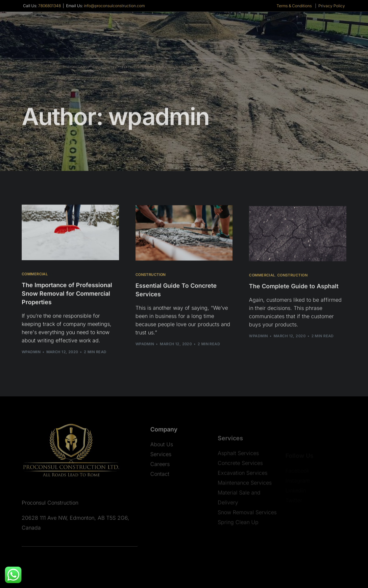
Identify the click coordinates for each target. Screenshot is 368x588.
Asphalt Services (238, 471)
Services (161, 467)
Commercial (35, 275)
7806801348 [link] (49, 6)
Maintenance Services (245, 500)
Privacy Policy (332, 6)
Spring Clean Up (238, 540)
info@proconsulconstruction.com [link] (114, 6)
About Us (162, 457)
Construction (151, 276)
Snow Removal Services (247, 530)
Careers (160, 477)
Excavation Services (243, 490)
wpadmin (31, 353)
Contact (160, 486)
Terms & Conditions (294, 6)
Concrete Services (240, 481)
